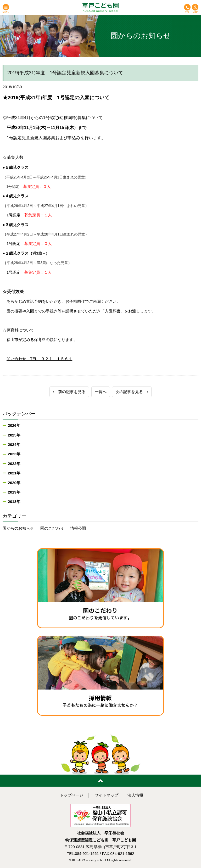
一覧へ (101, 392)
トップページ (71, 795)
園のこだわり (52, 528)
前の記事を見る (69, 392)
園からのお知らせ (18, 528)
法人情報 (135, 795)
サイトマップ (107, 795)
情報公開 (78, 528)
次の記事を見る (132, 392)
